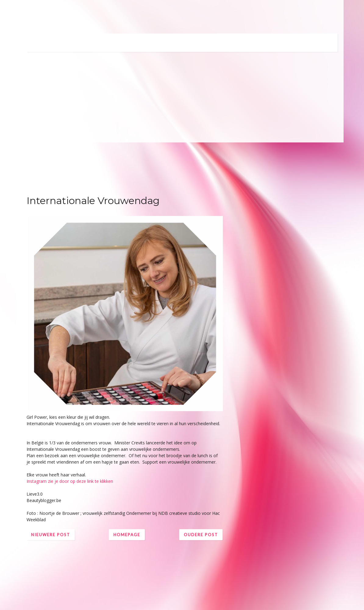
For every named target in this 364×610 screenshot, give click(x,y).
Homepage (127, 535)
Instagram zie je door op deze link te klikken (70, 481)
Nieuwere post (51, 535)
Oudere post (201, 535)
